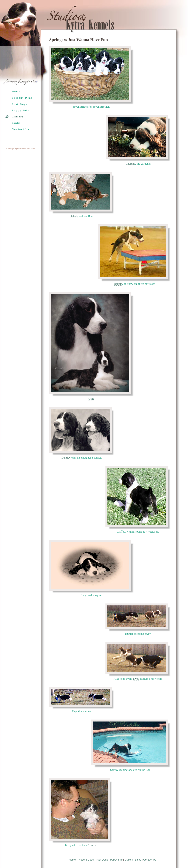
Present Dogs (22, 98)
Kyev (136, 679)
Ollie (91, 399)
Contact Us (21, 129)
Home (16, 91)
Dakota (74, 216)
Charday (130, 164)
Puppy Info (21, 110)
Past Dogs (20, 104)
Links (16, 123)
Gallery (18, 117)
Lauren (93, 845)
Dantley (66, 458)
